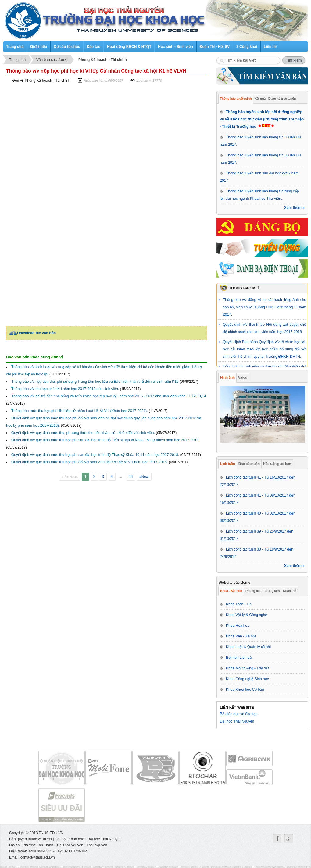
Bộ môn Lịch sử (239, 658)
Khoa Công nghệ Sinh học (247, 679)
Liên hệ (270, 47)
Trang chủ (15, 47)
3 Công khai (247, 47)
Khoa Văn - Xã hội (241, 636)
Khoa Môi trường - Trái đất (247, 668)
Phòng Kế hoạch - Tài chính (103, 60)
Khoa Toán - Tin (239, 604)
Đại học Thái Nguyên (237, 721)
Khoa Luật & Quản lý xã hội (248, 647)
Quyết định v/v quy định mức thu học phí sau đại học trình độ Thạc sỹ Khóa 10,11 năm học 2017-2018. (95, 455)
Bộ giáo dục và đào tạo (239, 714)
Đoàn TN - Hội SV (215, 47)
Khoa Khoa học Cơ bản (245, 690)
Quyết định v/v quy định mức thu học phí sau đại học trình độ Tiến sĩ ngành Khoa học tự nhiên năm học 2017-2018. (105, 440)
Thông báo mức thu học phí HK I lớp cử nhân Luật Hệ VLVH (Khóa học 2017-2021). (80, 411)
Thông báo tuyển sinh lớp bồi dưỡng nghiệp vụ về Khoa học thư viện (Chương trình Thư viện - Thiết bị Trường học (262, 119)
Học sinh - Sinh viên (175, 47)
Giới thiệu (39, 47)
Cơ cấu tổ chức (67, 47)
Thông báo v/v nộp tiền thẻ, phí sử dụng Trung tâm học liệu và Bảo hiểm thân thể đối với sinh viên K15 (95, 382)
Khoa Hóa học (238, 626)
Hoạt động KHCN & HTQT (129, 47)
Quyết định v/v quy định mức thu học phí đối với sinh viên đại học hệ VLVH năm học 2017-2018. (89, 462)
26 (131, 477)
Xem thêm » (294, 208)
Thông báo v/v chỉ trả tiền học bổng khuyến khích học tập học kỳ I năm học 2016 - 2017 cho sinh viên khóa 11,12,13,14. (109, 396)
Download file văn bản (36, 333)
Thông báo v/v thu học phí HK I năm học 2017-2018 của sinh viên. (65, 389)
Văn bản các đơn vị (52, 60)
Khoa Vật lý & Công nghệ (247, 615)
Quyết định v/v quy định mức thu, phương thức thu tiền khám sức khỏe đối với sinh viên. (83, 433)
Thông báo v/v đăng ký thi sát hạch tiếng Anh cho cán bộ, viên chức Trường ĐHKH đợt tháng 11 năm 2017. (265, 307)
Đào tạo (94, 47)
